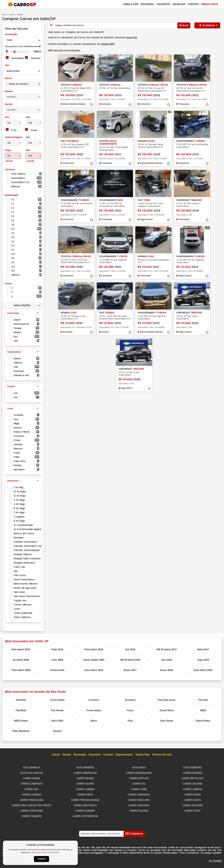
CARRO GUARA (85, 783)
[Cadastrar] (134, 832)
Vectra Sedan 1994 (94, 660)
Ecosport (130, 700)
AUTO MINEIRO (85, 768)
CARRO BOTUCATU (193, 778)
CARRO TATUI (193, 810)
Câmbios (10, 170)
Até (28, 117)
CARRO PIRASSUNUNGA (85, 799)
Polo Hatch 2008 (21, 670)
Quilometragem (14, 137)
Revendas (147, 4)
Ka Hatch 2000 (21, 660)
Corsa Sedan (57, 700)
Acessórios (13, 481)
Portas (8, 284)
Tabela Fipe (131, 4)
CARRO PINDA (193, 794)
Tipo (7, 65)
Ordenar (207, 25)
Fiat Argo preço (167, 700)
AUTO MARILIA (31, 768)
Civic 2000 (57, 660)
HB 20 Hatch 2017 (167, 650)
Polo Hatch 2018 (94, 650)
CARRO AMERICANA (85, 773)
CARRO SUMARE (85, 810)
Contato (193, 4)
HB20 (203, 710)
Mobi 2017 (203, 650)
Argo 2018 (203, 660)
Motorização (12, 195)
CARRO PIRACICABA (31, 799)
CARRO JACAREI (193, 783)
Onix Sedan (167, 721)
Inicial (56, 755)
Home (4, 15)
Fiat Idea (203, 700)
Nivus (94, 721)
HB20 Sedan (21, 721)
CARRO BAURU (85, 778)
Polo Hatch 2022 (203, 670)
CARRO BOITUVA (139, 778)
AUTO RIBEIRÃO (193, 768)
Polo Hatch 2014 (21, 650)
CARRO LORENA (31, 794)
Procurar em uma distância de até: (23, 47)
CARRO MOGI (85, 794)
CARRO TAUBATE (31, 815)
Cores (10, 409)
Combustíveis (14, 352)
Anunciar (179, 4)
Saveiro (57, 731)
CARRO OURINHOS (139, 794)
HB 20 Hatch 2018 (130, 660)
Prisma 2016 (57, 670)
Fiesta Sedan (94, 710)
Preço (8, 150)
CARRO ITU (139, 783)
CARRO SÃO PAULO (85, 804)
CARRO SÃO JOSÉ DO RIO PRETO (31, 804)
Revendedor (18, 58)
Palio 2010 (57, 650)
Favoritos (163, 4)
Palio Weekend (21, 731)
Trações (11, 387)
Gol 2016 (130, 650)
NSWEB (217, 859)
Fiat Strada (57, 710)
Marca (8, 78)
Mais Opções (22, 305)
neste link (129, 37)
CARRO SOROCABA (31, 810)
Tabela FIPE (106, 44)
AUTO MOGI (139, 768)
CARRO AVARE (31, 778)
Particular (36, 58)
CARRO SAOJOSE (193, 804)
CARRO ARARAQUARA (139, 773)
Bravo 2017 (130, 670)
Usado (34, 130)
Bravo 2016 (167, 670)
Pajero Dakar (203, 721)
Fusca (130, 710)
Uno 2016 (167, 660)
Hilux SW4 (57, 721)
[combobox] (23, 40)
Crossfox (94, 700)
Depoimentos (124, 755)
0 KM (14, 130)
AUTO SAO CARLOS (31, 773)
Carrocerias (13, 313)
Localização (11, 34)
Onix (130, 721)
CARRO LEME (139, 789)
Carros (12, 15)
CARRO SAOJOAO (139, 804)
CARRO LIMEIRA (192, 789)
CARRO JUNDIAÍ (85, 789)
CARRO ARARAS (193, 773)
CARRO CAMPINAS (32, 783)
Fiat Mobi (21, 710)
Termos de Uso (162, 755)
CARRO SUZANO (139, 810)
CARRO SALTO (193, 799)
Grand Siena (167, 710)
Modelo (9, 91)
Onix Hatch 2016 (94, 670)
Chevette (21, 700)
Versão (9, 104)
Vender (67, 755)
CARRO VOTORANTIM (85, 815)
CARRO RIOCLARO (139, 799)
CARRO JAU (31, 789)
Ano (7, 117)
